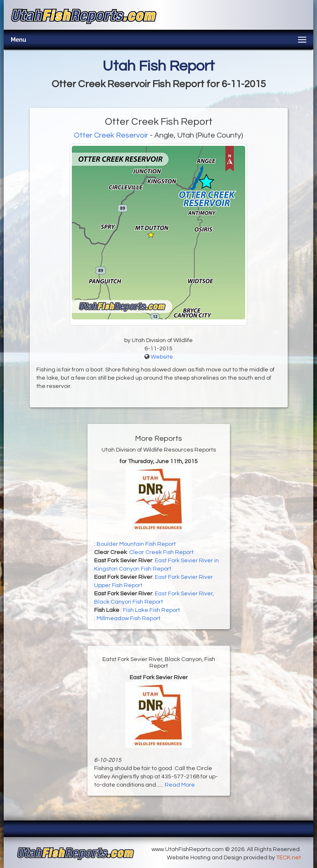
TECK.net (289, 858)
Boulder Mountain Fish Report (136, 544)
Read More (180, 785)
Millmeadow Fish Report (129, 618)
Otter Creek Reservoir (111, 135)
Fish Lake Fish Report (151, 610)
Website (162, 357)
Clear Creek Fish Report (161, 552)
